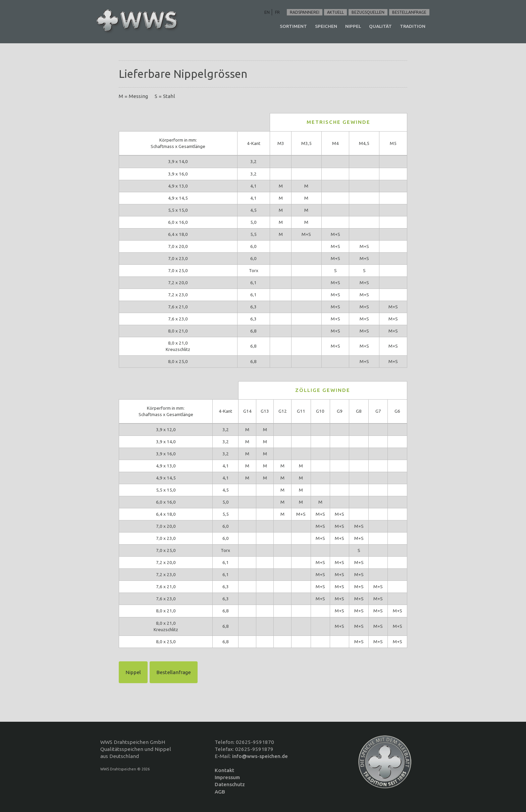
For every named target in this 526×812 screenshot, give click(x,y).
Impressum (227, 777)
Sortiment (293, 26)
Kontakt (224, 770)
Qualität (380, 26)
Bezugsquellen (368, 12)
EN (267, 12)
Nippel (353, 26)
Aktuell (335, 12)
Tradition (413, 26)
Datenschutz (230, 784)
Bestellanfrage (409, 12)
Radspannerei (305, 12)
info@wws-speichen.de (260, 756)
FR (277, 12)
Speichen (326, 26)
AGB (220, 792)
